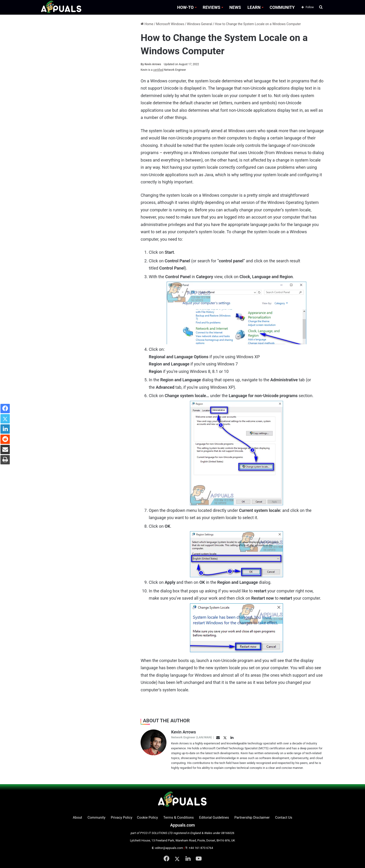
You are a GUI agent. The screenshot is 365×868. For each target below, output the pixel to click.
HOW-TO (185, 7)
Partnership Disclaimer (252, 817)
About (78, 817)
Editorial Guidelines (214, 817)
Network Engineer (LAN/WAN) (191, 737)
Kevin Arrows (151, 64)
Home (147, 24)
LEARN (254, 7)
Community (96, 817)
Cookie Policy (147, 817)
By (143, 64)
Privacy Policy (122, 817)
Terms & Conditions (179, 817)
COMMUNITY (282, 7)
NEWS (235, 7)
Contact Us (284, 817)
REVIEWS (212, 7)
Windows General (199, 24)
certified (158, 70)
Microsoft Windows (170, 24)
